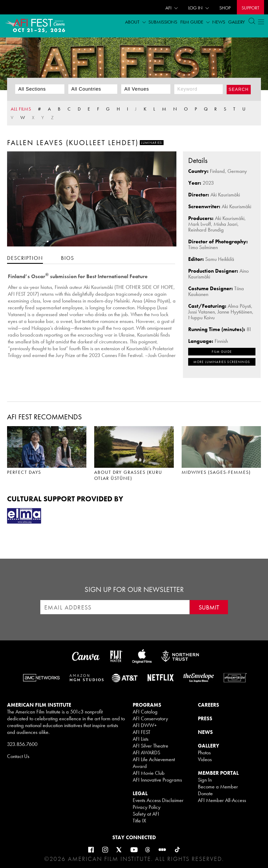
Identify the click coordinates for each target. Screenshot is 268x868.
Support (250, 8)
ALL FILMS (21, 109)
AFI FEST (142, 732)
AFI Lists (141, 739)
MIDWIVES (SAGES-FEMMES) (216, 472)
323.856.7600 (22, 744)
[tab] (25, 258)
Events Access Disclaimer (158, 800)
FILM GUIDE (222, 352)
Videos (205, 759)
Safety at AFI (146, 814)
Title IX (139, 821)
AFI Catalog (145, 712)
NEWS (205, 732)
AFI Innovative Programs (157, 780)
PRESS (205, 718)
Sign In (205, 780)
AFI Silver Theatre (150, 746)
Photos (204, 752)
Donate (205, 793)
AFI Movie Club (149, 773)
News (219, 22)
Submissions (163, 22)
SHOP (225, 8)
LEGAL (140, 793)
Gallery (237, 22)
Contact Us (18, 756)
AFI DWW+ (145, 725)
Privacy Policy (147, 807)
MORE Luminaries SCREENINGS (222, 362)
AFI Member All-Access (222, 800)
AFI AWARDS (146, 752)
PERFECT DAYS (24, 472)
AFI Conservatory (150, 718)
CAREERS (208, 705)
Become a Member (218, 787)
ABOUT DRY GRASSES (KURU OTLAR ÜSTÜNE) (128, 475)
